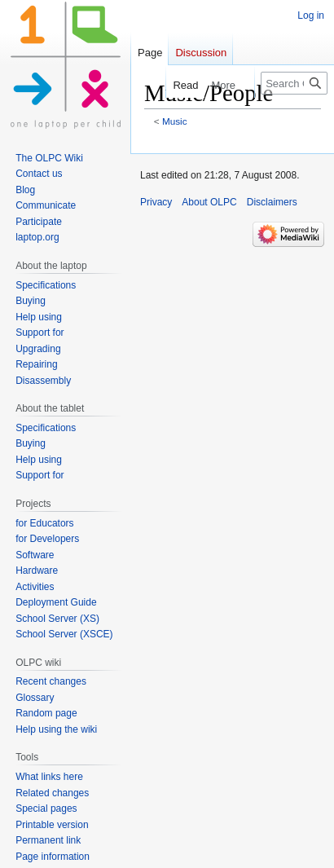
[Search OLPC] (294, 83)
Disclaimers (272, 202)
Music (175, 121)
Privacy (156, 202)
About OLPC (209, 202)
